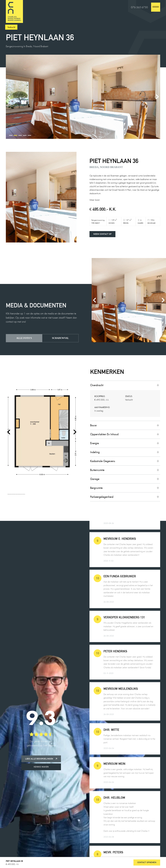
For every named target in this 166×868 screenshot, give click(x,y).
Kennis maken (41, 767)
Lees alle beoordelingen (41, 759)
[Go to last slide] (9, 432)
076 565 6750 (139, 7)
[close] (156, 7)
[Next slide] (157, 97)
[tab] (11, 135)
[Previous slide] (9, 97)
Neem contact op (102, 234)
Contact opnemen (147, 862)
